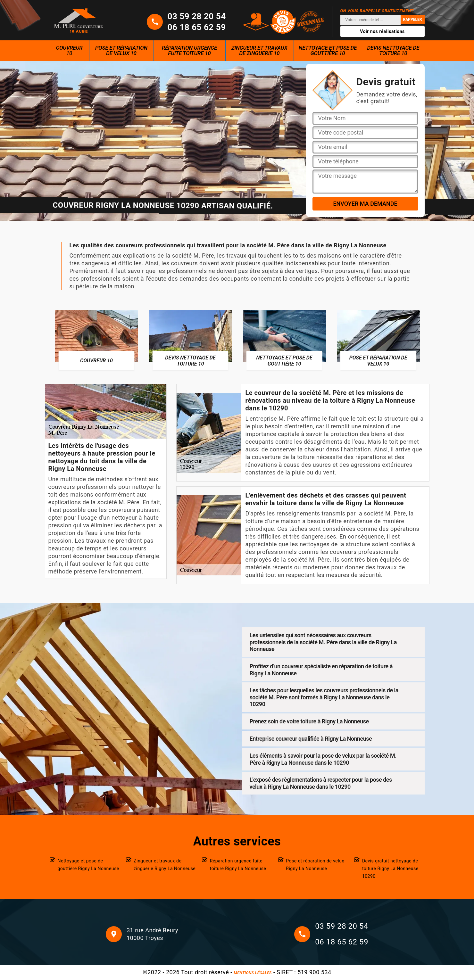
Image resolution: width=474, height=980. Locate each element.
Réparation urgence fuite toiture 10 (189, 50)
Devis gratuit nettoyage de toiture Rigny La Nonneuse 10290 (390, 869)
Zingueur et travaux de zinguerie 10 (259, 50)
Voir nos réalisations (382, 31)
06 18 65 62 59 (197, 27)
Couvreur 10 (69, 50)
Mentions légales (253, 973)
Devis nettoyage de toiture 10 (393, 50)
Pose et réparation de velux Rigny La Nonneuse (315, 865)
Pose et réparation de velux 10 (121, 50)
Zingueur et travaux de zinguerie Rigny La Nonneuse (165, 865)
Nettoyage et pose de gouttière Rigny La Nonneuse (88, 865)
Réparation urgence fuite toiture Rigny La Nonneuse (238, 865)
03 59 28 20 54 (197, 16)
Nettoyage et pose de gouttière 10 (328, 50)
